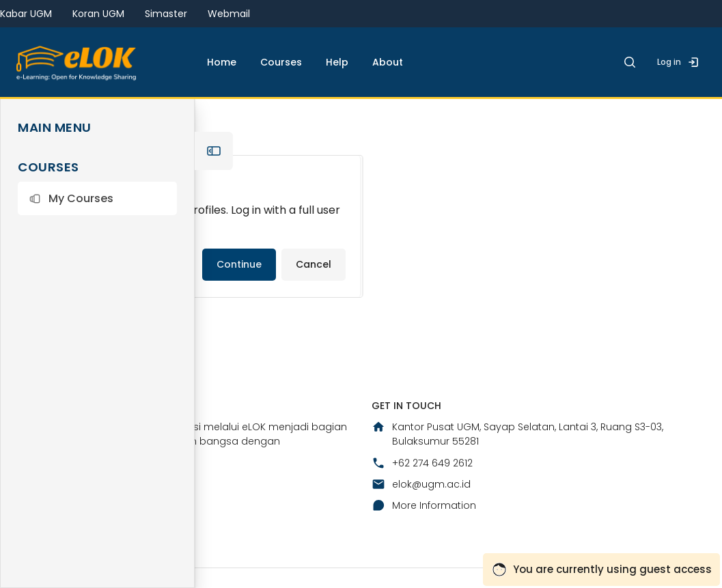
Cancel (314, 264)
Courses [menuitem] (281, 62)
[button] (97, 198)
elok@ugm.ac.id (421, 484)
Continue (239, 264)
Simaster (166, 14)
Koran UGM (98, 14)
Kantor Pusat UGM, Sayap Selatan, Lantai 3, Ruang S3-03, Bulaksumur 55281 (517, 434)
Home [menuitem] (222, 62)
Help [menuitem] (337, 62)
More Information (424, 505)
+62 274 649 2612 (422, 463)
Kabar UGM (26, 14)
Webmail (229, 14)
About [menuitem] (388, 62)
